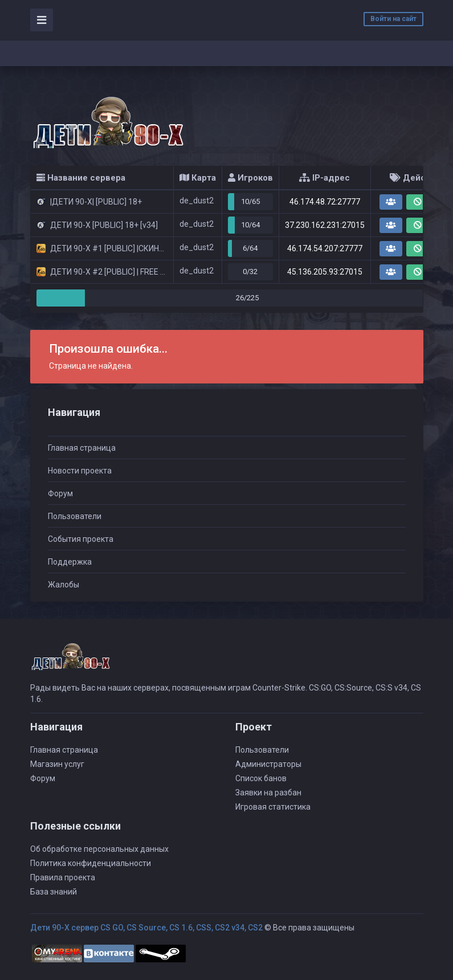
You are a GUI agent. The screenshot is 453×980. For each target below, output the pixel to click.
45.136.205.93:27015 (325, 272)
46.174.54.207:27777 (325, 248)
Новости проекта (80, 471)
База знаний (54, 892)
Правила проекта (63, 877)
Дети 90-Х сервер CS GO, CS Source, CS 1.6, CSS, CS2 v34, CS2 (146, 928)
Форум (60, 493)
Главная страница (82, 448)
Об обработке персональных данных (99, 849)
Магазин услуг (57, 764)
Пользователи (75, 516)
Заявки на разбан (268, 793)
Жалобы (64, 585)
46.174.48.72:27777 (325, 202)
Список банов (261, 778)
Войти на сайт (393, 19)
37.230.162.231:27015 (325, 225)
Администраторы (268, 764)
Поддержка (70, 562)
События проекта (81, 539)
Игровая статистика (273, 807)
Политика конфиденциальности (91, 863)
